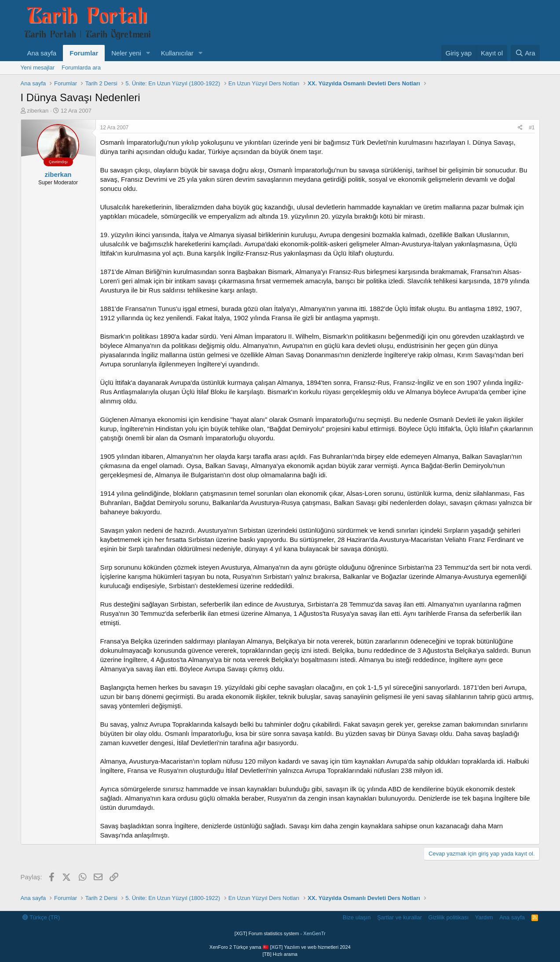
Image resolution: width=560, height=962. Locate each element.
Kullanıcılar (177, 53)
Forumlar (84, 53)
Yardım (484, 917)
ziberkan (38, 111)
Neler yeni (126, 53)
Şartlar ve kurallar (399, 917)
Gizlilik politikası (449, 917)
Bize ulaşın (357, 917)
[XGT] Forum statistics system (280, 933)
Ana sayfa (42, 53)
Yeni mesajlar (38, 68)
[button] (148, 53)
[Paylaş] (520, 128)
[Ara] (525, 53)
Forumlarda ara (81, 68)
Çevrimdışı (58, 162)
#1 (532, 128)
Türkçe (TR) (41, 917)
